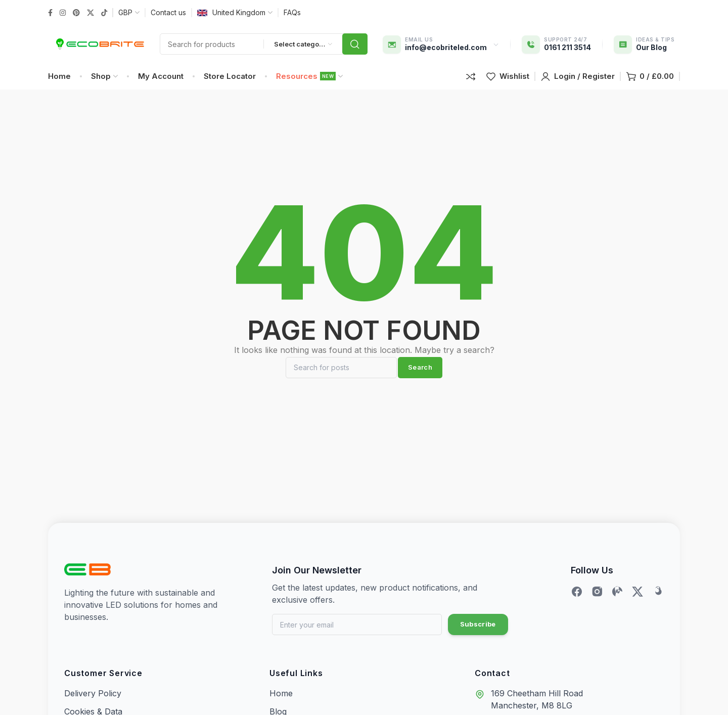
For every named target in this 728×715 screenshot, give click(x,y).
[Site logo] (99, 48)
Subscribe (478, 636)
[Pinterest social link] (76, 13)
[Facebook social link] (50, 13)
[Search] (341, 379)
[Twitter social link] (90, 13)
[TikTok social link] (104, 13)
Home (281, 704)
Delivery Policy (93, 704)
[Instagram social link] (63, 13)
